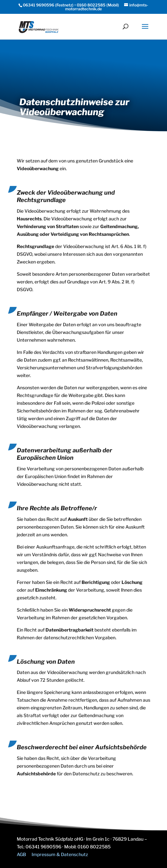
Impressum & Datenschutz (60, 854)
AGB (21, 854)
